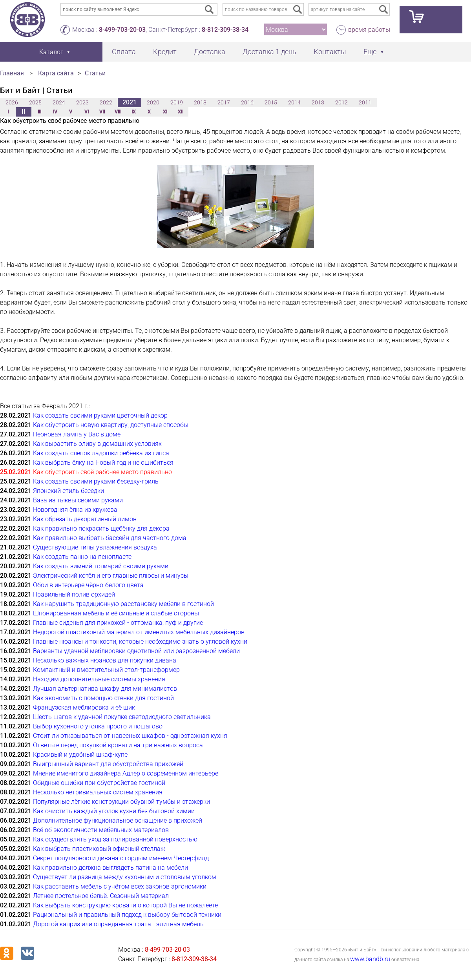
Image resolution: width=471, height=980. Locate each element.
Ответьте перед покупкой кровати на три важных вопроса (118, 745)
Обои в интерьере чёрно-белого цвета (88, 585)
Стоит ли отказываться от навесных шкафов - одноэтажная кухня (130, 736)
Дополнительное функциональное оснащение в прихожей (118, 820)
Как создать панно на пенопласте (82, 557)
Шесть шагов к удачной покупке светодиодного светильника (122, 717)
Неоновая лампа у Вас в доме (77, 434)
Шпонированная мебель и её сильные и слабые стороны (116, 613)
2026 (12, 102)
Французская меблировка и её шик (84, 707)
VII (102, 112)
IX (134, 112)
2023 (82, 102)
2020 (153, 102)
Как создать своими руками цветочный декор (100, 415)
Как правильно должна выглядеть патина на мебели (110, 868)
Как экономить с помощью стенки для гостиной (103, 698)
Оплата (124, 52)
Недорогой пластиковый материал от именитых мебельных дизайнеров (139, 632)
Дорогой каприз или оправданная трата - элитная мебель (118, 924)
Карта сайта (56, 73)
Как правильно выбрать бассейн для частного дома (110, 538)
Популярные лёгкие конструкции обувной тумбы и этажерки (121, 802)
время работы (369, 30)
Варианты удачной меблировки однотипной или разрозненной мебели (136, 651)
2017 (224, 102)
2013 (318, 102)
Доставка (210, 52)
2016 (247, 102)
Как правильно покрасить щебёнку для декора (101, 528)
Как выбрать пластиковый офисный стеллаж (99, 849)
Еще (370, 52)
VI (87, 112)
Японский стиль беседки (68, 491)
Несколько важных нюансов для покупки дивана (105, 660)
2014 (294, 102)
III (39, 112)
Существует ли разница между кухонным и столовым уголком (125, 877)
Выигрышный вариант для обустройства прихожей (108, 764)
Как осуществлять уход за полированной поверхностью (115, 839)
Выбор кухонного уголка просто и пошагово (98, 726)
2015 (271, 102)
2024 (59, 102)
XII (181, 112)
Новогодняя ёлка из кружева (75, 510)
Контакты (330, 52)
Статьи (95, 73)
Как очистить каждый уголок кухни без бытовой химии (114, 811)
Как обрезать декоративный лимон (85, 519)
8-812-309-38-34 (225, 30)
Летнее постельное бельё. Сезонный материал (101, 896)
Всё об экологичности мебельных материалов (101, 830)
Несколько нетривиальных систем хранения (98, 792)
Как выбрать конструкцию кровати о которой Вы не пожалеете (125, 905)
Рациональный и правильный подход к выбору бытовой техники (127, 915)
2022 (106, 102)
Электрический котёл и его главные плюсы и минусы (111, 576)
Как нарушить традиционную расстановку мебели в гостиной (123, 604)
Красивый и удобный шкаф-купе (80, 755)
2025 (35, 102)
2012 (341, 102)
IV (55, 112)
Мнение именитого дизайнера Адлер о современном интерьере (126, 773)
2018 (200, 102)
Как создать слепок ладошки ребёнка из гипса (101, 453)
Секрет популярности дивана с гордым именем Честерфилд (121, 858)
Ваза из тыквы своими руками (78, 500)
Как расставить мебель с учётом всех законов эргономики (120, 886)
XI (165, 112)
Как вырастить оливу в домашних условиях (97, 444)
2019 (177, 102)
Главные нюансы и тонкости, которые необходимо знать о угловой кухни (140, 641)
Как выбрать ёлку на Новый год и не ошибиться (103, 463)
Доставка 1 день (269, 52)
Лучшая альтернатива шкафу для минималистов (105, 689)
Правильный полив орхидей (74, 594)
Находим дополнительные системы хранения (99, 679)
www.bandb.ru (370, 959)
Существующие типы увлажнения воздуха (95, 547)
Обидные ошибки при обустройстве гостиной (99, 783)
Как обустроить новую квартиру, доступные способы (111, 425)
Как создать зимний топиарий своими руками (101, 566)
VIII (118, 112)
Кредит (165, 52)
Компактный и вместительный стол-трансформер (106, 670)
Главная (12, 73)
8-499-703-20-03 (122, 30)
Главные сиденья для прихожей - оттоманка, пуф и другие (118, 623)
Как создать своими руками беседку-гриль (96, 481)
